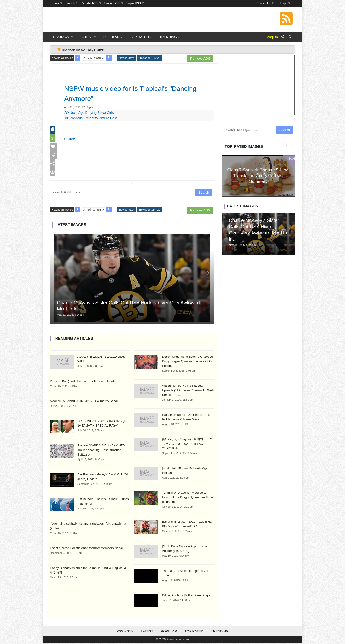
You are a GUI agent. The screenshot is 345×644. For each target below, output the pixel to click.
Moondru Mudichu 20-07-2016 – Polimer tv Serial (84, 402)
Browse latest (126, 58)
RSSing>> (125, 632)
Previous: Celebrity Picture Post (91, 118)
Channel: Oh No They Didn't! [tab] (80, 50)
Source (69, 139)
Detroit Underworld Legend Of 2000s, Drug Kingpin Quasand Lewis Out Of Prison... (188, 362)
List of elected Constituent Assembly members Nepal (86, 549)
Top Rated (194, 632)
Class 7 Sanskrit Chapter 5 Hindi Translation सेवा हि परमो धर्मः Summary (258, 176)
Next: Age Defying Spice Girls (89, 113)
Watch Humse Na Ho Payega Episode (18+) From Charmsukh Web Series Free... (188, 391)
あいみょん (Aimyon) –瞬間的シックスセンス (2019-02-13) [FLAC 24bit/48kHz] (187, 445)
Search (204, 193)
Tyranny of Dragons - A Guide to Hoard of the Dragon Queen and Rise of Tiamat (188, 498)
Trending (220, 632)
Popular (169, 632)
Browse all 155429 (149, 58)
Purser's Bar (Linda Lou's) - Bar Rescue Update (83, 382)
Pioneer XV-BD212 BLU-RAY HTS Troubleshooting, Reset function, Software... (101, 451)
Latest (147, 632)
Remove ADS (200, 59)
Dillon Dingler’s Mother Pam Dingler (187, 596)
